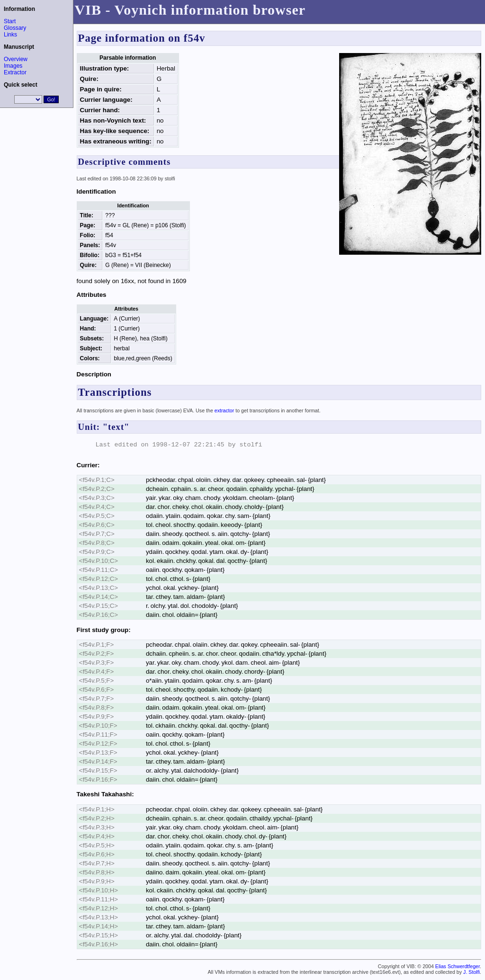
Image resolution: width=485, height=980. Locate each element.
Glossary (15, 28)
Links (10, 35)
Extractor (15, 72)
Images (13, 66)
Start (10, 21)
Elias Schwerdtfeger (458, 966)
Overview (16, 59)
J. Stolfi (472, 972)
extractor (224, 410)
